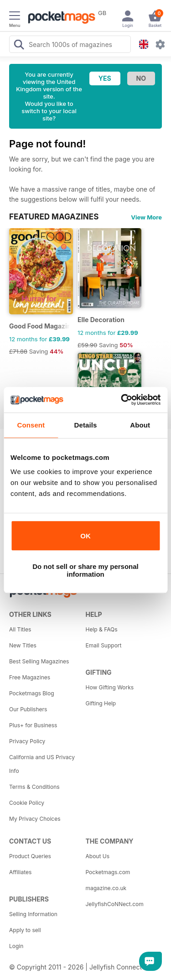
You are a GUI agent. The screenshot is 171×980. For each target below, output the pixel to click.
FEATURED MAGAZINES (54, 217)
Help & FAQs (102, 629)
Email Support (104, 645)
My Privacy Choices (35, 819)
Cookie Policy (27, 803)
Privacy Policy (27, 741)
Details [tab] (86, 425)
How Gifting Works (110, 687)
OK (85, 536)
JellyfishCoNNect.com (115, 904)
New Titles (23, 645)
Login (16, 946)
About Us (98, 856)
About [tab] (140, 425)
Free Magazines (30, 677)
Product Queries (30, 856)
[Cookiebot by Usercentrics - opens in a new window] (122, 400)
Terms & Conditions (34, 787)
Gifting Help (101, 703)
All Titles (20, 629)
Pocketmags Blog (32, 693)
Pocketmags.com (108, 872)
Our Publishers (28, 709)
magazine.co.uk (106, 888)
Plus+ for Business (33, 725)
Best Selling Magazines (39, 661)
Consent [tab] (31, 425)
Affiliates (20, 872)
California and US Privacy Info (42, 764)
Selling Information (33, 914)
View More (146, 217)
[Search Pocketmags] (19, 46)
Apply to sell (25, 930)
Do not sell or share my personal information (85, 570)
